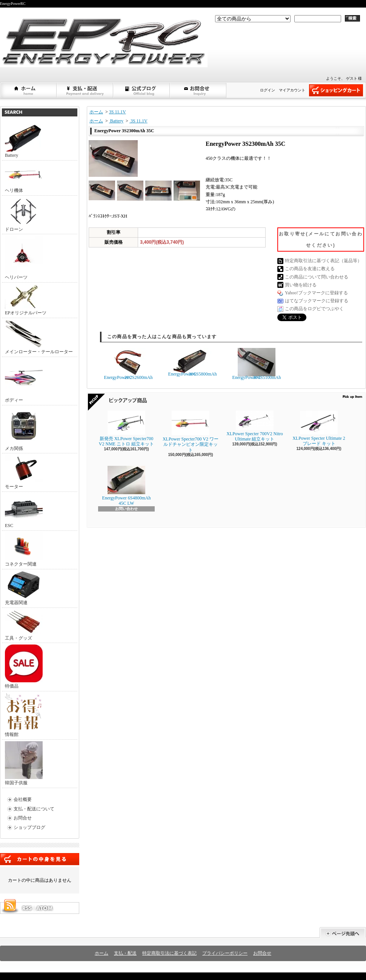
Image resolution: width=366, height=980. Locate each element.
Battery (24, 141)
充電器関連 (24, 588)
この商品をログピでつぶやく (314, 309)
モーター (24, 472)
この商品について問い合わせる (317, 277)
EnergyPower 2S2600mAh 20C (128, 364)
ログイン (268, 90)
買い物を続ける (301, 285)
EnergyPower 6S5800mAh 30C (193, 362)
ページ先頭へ (343, 933)
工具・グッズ (24, 625)
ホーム (29, 90)
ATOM (45, 908)
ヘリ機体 (24, 178)
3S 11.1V (118, 112)
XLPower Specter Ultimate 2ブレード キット (319, 428)
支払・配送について (85, 90)
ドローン (24, 215)
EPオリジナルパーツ (26, 300)
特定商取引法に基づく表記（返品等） (323, 261)
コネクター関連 (24, 550)
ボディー (24, 381)
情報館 (23, 715)
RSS (27, 908)
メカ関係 (24, 429)
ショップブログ (142, 90)
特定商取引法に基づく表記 (169, 953)
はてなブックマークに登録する (317, 301)
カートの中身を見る (40, 859)
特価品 (24, 667)
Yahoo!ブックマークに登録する (316, 293)
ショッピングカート (336, 90)
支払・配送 (125, 953)
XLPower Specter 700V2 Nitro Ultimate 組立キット (255, 426)
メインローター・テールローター (39, 337)
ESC (24, 511)
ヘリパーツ (24, 258)
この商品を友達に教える (310, 269)
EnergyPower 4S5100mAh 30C (257, 364)
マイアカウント (292, 90)
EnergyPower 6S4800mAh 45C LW (127, 486)
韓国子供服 (24, 763)
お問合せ (198, 90)
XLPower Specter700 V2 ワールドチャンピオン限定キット (191, 432)
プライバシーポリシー (225, 953)
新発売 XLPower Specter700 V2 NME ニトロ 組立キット (126, 429)
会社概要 (23, 799)
